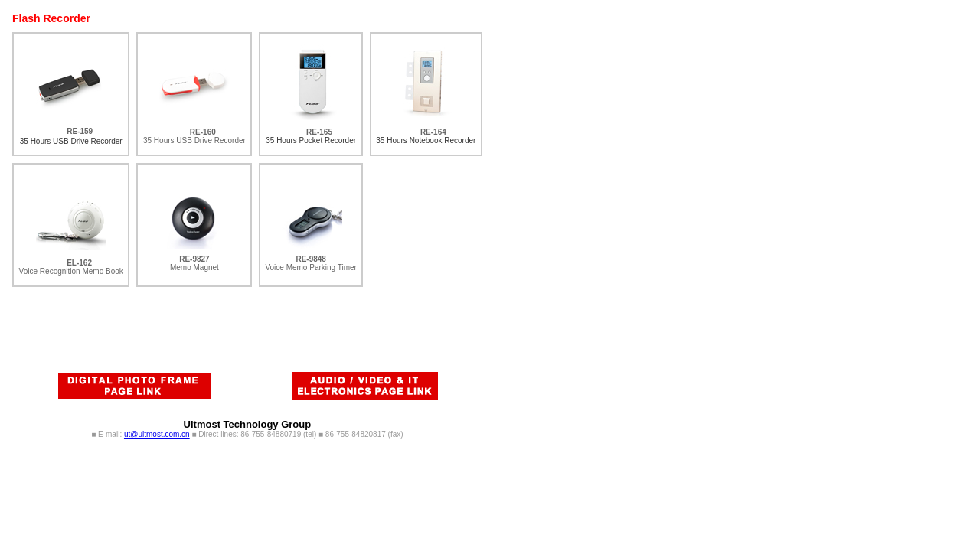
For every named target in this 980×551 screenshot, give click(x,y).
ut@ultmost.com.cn (157, 434)
